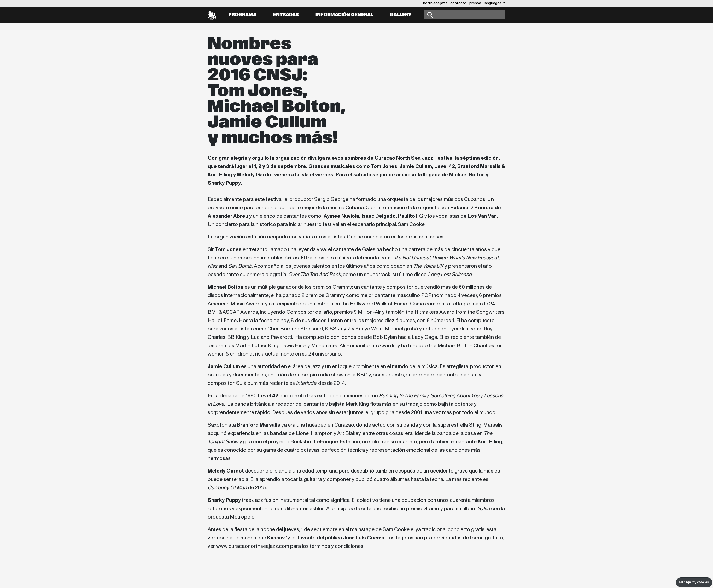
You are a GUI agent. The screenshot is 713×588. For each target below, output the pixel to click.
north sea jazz (435, 3)
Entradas (286, 15)
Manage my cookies (694, 582)
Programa (242, 15)
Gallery (401, 15)
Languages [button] (493, 3)
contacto (458, 3)
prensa (475, 3)
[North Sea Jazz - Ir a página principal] (212, 15)
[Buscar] (465, 15)
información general (344, 15)
